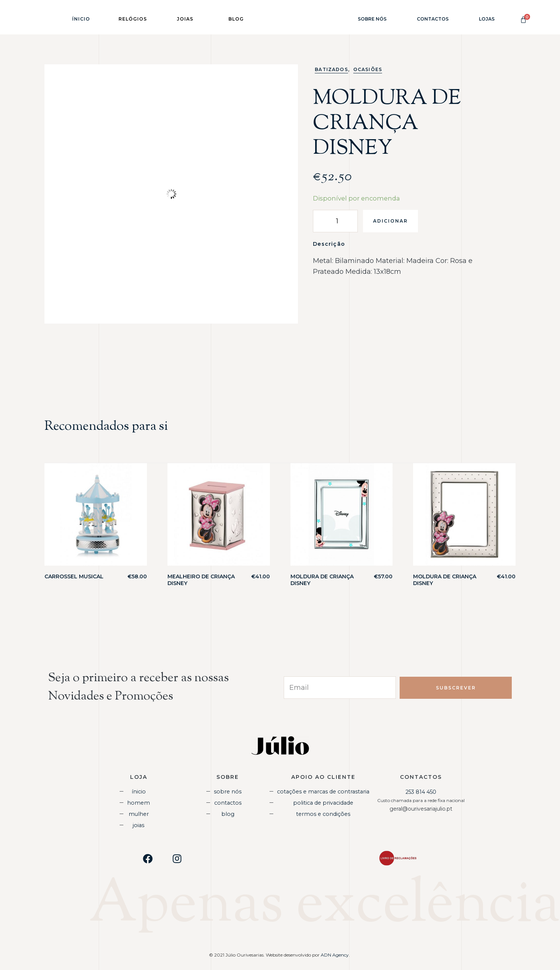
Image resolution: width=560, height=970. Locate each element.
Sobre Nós (372, 19)
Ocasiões (368, 69)
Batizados (331, 69)
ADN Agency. (336, 954)
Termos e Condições (323, 813)
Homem (139, 802)
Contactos (433, 19)
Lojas (487, 19)
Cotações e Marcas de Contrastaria (323, 791)
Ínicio (81, 19)
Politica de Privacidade (323, 802)
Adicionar (390, 221)
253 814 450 (421, 792)
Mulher (139, 813)
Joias (139, 824)
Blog (228, 813)
